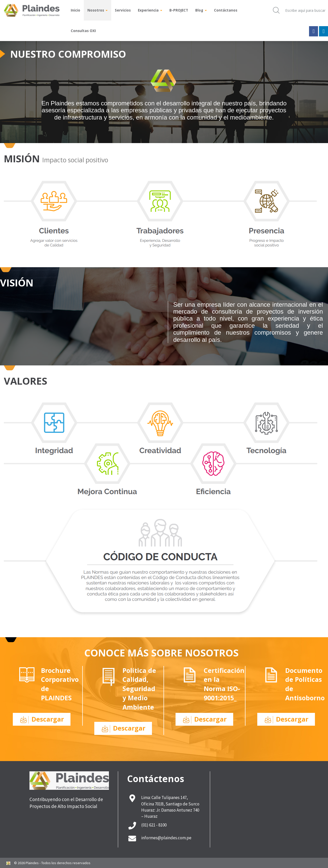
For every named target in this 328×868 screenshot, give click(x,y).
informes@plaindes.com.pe (166, 838)
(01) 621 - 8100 (154, 825)
